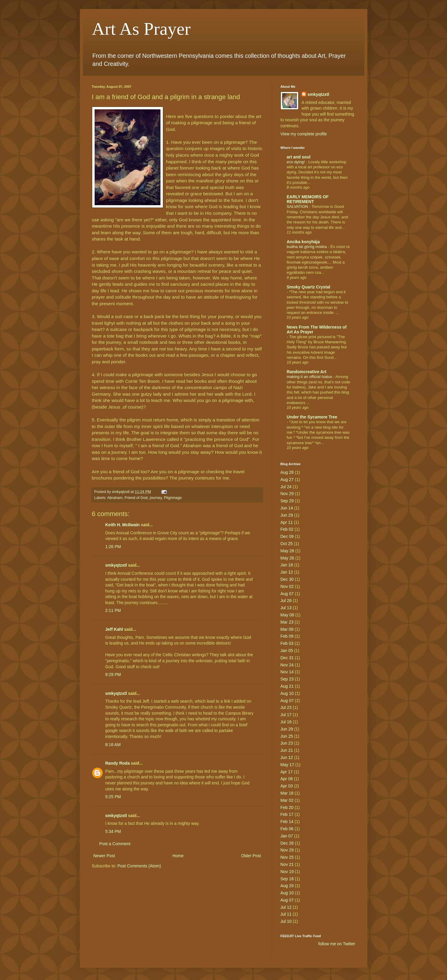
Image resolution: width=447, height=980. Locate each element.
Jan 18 (287, 565)
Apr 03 (287, 786)
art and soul (299, 157)
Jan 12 (287, 572)
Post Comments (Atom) (139, 866)
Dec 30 (287, 579)
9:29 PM (113, 674)
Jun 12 (287, 757)
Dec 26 (287, 843)
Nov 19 (287, 872)
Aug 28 (287, 472)
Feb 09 (287, 636)
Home (178, 856)
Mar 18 (287, 793)
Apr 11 (287, 522)
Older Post (251, 856)
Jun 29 (287, 515)
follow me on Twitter (337, 944)
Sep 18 (287, 879)
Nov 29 (287, 494)
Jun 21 (287, 750)
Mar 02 (287, 800)
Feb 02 (287, 529)
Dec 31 (287, 658)
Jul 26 (286, 601)
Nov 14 (287, 672)
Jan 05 (287, 651)
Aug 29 (287, 886)
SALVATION (298, 207)
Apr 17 (287, 772)
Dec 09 (287, 536)
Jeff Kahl (114, 629)
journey (156, 498)
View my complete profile (304, 134)
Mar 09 (287, 629)
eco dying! (296, 162)
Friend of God (136, 498)
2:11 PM (113, 610)
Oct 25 (287, 544)
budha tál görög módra (307, 247)
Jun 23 (287, 743)
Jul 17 (286, 715)
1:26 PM (113, 547)
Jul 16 (286, 722)
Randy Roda (118, 763)
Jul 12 (286, 907)
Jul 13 (286, 608)
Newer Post (104, 856)
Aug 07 (287, 594)
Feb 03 (287, 643)
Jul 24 (286, 487)
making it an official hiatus (310, 377)
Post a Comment (115, 844)
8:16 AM (113, 745)
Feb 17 (287, 814)
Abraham (115, 498)
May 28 (287, 551)
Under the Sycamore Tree (312, 417)
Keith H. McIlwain (123, 525)
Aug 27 (287, 480)
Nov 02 (287, 586)
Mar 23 (287, 622)
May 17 (287, 765)
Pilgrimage (173, 498)
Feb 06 (287, 829)
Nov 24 (287, 665)
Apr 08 (287, 779)
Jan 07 (287, 836)
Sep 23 (287, 679)
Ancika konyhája (303, 242)
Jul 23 (286, 707)
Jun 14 (287, 508)
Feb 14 (287, 822)
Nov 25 (287, 857)
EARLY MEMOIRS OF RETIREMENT (308, 199)
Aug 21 (287, 686)
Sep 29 (287, 501)
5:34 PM (113, 831)
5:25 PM (113, 797)
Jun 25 (287, 736)
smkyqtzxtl (116, 565)
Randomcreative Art (307, 372)
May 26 (287, 558)
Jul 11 (286, 914)
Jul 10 (286, 921)
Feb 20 (287, 807)
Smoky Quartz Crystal (309, 287)
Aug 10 (287, 693)
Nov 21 (287, 864)
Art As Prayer (141, 29)
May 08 (287, 615)
